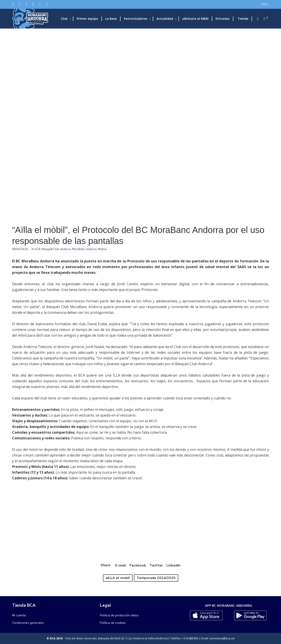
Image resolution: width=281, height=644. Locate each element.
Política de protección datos (119, 615)
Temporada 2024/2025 (156, 578)
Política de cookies (113, 623)
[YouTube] (47, 4)
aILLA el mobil (118, 578)
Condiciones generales (28, 623)
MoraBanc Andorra (84, 249)
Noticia (102, 249)
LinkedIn (173, 565)
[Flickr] (40, 4)
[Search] (256, 19)
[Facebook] (20, 4)
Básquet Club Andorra (56, 249)
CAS (264, 4)
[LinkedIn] (33, 4)
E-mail (121, 565)
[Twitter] (13, 4)
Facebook (138, 565)
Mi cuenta (19, 615)
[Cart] (263, 19)
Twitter (156, 565)
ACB (37, 249)
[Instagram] (26, 4)
